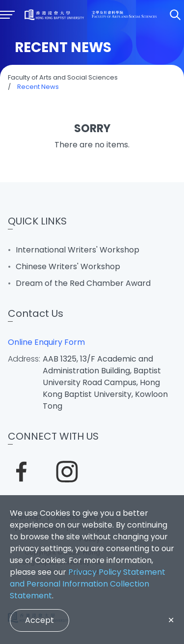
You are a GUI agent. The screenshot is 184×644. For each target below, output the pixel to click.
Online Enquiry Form (46, 342)
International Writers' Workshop (78, 250)
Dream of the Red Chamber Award (83, 283)
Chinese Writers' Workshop (68, 266)
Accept (39, 620)
